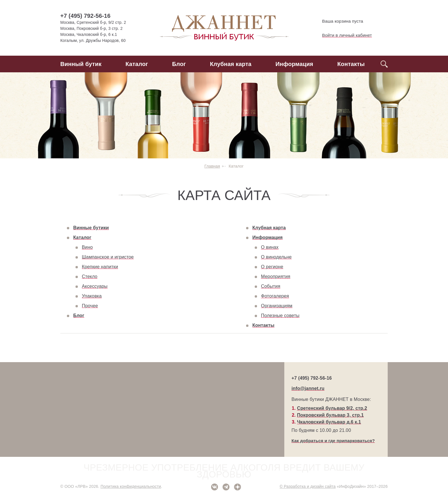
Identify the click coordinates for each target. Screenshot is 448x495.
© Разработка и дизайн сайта (308, 486)
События (271, 286)
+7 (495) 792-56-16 (85, 16)
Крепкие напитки (100, 267)
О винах (270, 247)
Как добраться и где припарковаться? (333, 441)
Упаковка (92, 296)
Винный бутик (81, 64)
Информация (294, 64)
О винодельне (276, 257)
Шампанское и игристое (108, 257)
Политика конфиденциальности (131, 486)
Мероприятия (276, 276)
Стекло (90, 276)
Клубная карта (231, 64)
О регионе (272, 267)
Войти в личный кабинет (342, 35)
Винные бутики (91, 228)
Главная (212, 166)
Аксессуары (95, 286)
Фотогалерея (275, 296)
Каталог (137, 64)
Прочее (90, 306)
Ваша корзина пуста (338, 21)
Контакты (351, 64)
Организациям (277, 306)
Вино (87, 247)
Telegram (226, 487)
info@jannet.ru (308, 388)
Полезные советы (280, 316)
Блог (179, 64)
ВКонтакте (215, 487)
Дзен (237, 487)
